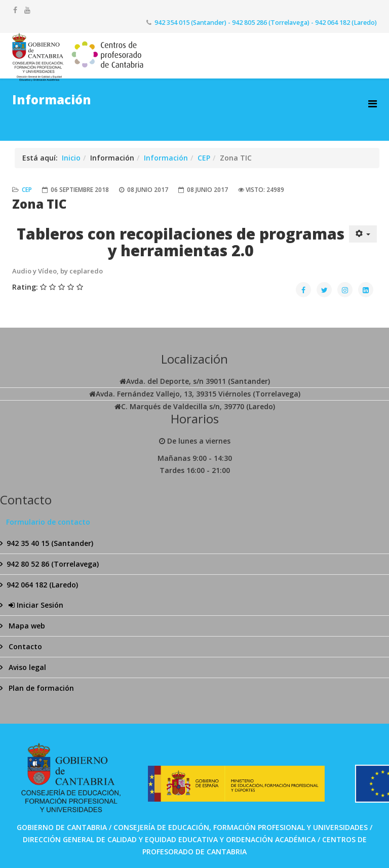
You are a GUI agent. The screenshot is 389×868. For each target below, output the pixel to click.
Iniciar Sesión (35, 605)
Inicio (71, 158)
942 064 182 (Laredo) (42, 585)
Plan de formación (40, 688)
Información (166, 158)
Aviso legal (26, 667)
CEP (204, 158)
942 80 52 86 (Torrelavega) (53, 564)
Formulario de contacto (48, 522)
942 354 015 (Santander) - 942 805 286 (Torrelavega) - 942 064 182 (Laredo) (266, 23)
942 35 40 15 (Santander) (50, 543)
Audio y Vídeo (34, 271)
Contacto (24, 646)
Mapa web (26, 626)
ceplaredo (86, 271)
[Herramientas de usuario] (363, 234)
